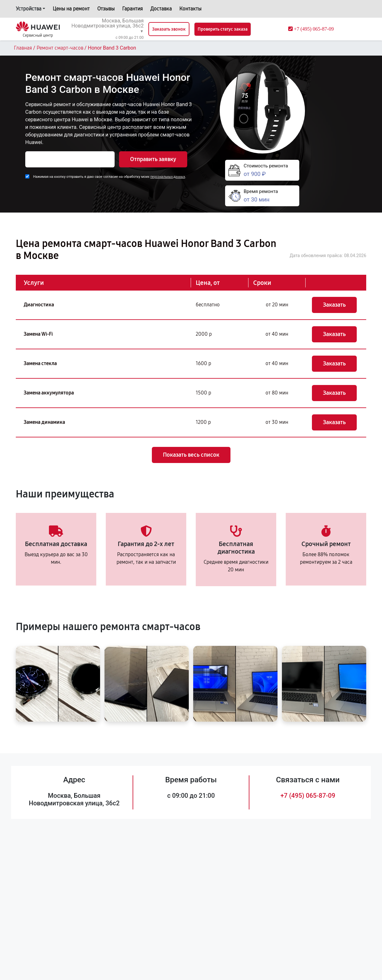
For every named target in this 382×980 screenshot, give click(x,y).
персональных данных (168, 177)
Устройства (29, 9)
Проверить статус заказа (223, 29)
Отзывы (106, 9)
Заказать (334, 305)
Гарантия (132, 9)
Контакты (190, 9)
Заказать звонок (169, 29)
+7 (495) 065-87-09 (308, 796)
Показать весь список (191, 455)
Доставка (161, 9)
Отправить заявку (153, 159)
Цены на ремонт (71, 9)
